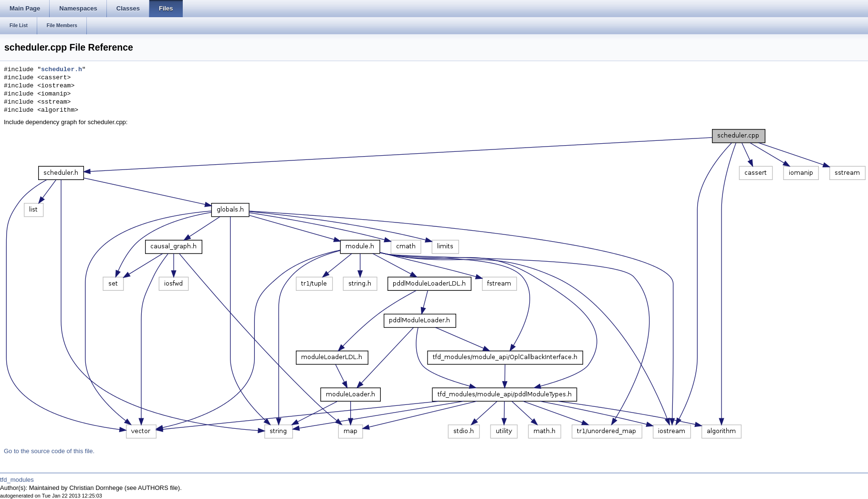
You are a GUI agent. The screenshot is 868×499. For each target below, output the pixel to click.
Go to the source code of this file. (49, 451)
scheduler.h (62, 70)
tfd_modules (17, 480)
